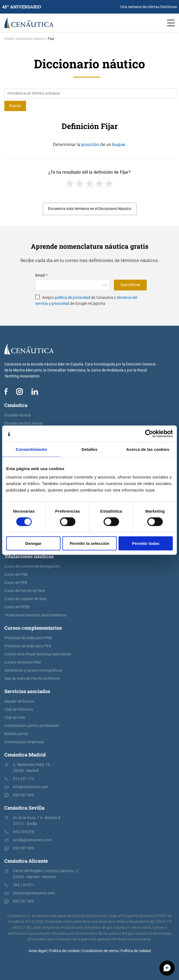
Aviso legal (37, 951)
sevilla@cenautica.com (32, 840)
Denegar (33, 543)
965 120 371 (24, 885)
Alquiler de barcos (19, 701)
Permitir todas (146, 543)
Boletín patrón (16, 734)
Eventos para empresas (24, 742)
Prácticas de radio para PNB (28, 638)
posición (90, 144)
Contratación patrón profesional (31, 726)
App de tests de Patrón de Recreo (32, 679)
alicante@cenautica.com (34, 893)
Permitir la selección (90, 543)
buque (119, 144)
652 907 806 (24, 795)
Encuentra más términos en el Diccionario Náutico (90, 209)
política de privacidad (73, 297)
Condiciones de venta (100, 951)
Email (41, 275)
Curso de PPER (17, 607)
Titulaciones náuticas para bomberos (36, 615)
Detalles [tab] (90, 449)
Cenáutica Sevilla (24, 808)
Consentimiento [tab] (31, 449)
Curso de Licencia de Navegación (32, 566)
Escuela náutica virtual (23, 423)
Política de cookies (64, 951)
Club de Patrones (19, 709)
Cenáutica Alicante (26, 861)
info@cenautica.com (31, 787)
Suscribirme (130, 285)
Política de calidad (136, 951)
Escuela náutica (18, 415)
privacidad (60, 303)
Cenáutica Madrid (25, 755)
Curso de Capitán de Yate (25, 599)
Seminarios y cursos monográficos (33, 670)
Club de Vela (15, 718)
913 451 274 (24, 779)
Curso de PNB (16, 575)
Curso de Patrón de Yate (25, 591)
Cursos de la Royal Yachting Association (38, 654)
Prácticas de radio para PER (28, 646)
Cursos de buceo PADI (23, 662)
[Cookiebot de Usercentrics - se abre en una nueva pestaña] (149, 434)
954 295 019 (24, 832)
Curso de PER (16, 583)
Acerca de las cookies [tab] (148, 449)
